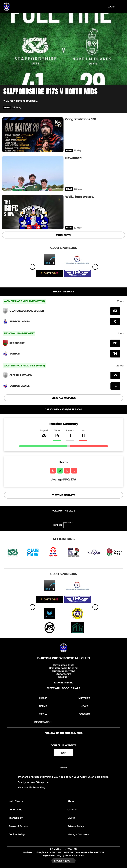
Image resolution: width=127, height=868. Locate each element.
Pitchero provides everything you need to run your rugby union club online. (63, 777)
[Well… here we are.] (33, 212)
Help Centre (16, 801)
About (71, 801)
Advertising (16, 810)
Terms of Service (18, 826)
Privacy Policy (76, 826)
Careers (72, 810)
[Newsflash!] (33, 173)
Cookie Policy (17, 834)
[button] (122, 107)
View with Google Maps (64, 688)
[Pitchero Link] (71, 526)
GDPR (71, 818)
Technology (16, 818)
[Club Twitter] (63, 517)
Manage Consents (78, 834)
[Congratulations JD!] (33, 135)
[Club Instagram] (70, 517)
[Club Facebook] (57, 517)
